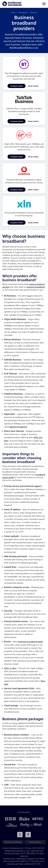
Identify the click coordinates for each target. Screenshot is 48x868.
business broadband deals (31, 642)
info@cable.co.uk (16, 848)
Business (34, 12)
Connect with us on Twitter (20, 835)
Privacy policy (35, 842)
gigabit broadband (18, 427)
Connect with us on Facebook (28, 835)
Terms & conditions (13, 842)
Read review (33, 86)
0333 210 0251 (39, 848)
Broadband (23, 12)
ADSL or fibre (10, 668)
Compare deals (17, 86)
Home (13, 12)
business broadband (36, 287)
